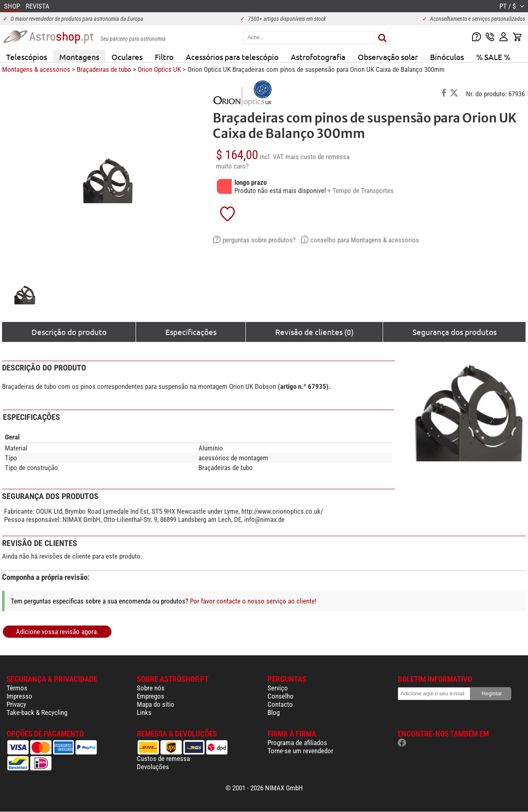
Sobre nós (151, 688)
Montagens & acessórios (36, 69)
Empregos (150, 696)
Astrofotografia (318, 57)
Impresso (19, 696)
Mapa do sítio (156, 704)
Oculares (127, 57)
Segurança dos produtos (454, 332)
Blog (274, 712)
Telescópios (27, 57)
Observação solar (388, 57)
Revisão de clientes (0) (314, 332)
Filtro (164, 57)
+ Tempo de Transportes (361, 191)
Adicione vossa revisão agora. (57, 632)
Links (144, 712)
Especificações (191, 332)
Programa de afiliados (297, 743)
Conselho (281, 696)
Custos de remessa (163, 759)
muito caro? (232, 166)
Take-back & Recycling (37, 712)
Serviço (278, 688)
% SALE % (493, 57)
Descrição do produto (69, 332)
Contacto (280, 704)
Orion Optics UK (159, 69)
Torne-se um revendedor (300, 751)
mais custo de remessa (317, 157)
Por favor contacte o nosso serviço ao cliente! (253, 601)
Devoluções (153, 767)
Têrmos (17, 688)
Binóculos (447, 57)
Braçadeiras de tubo (104, 69)
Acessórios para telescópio (232, 57)
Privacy (16, 704)
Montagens (79, 57)
